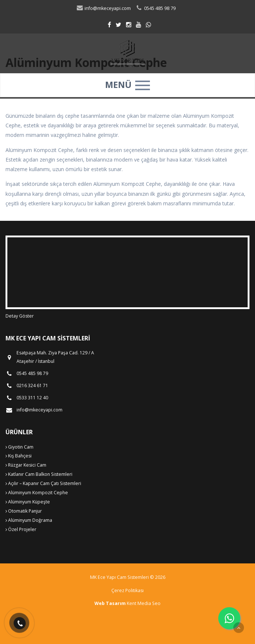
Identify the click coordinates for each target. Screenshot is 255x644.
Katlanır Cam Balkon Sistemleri (39, 474)
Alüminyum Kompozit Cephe (37, 493)
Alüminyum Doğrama (29, 520)
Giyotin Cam (19, 447)
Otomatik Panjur (24, 511)
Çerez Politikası (127, 590)
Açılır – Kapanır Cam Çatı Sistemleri (43, 483)
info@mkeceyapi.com (103, 8)
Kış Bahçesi (19, 456)
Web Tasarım (110, 603)
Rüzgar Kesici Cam (26, 465)
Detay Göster (20, 316)
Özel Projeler (21, 529)
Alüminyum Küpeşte (28, 502)
